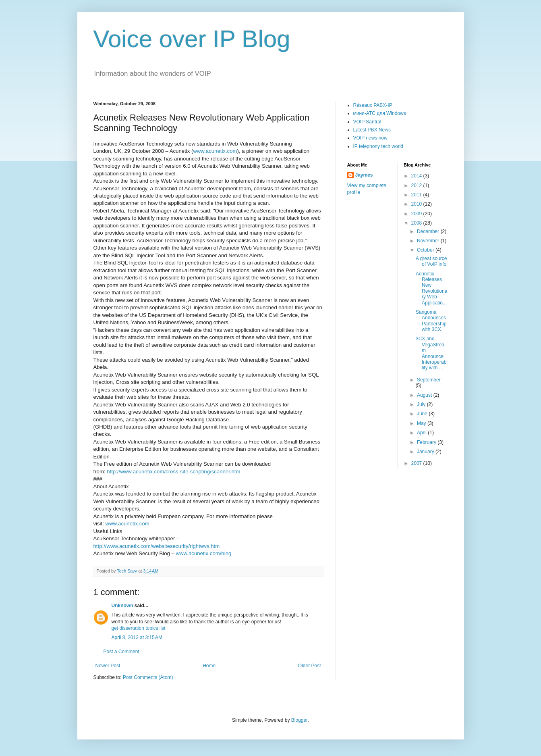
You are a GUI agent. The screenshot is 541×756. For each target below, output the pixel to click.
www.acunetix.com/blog (204, 553)
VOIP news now (370, 138)
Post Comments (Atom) (148, 677)
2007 (417, 463)
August (425, 395)
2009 (417, 214)
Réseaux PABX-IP (373, 105)
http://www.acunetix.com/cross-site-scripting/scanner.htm (173, 472)
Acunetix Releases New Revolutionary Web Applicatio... (431, 288)
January (426, 452)
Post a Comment (121, 652)
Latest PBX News (372, 130)
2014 (417, 176)
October (426, 250)
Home (209, 666)
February (427, 442)
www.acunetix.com (215, 151)
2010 (417, 204)
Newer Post (108, 666)
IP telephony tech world (378, 146)
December (429, 231)
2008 (417, 223)
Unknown (122, 606)
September (429, 380)
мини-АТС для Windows (380, 113)
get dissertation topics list (139, 628)
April (422, 433)
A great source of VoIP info (431, 261)
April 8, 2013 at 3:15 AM (137, 637)
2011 (417, 195)
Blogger (300, 720)
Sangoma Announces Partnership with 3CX (431, 321)
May (422, 423)
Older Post (310, 666)
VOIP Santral (367, 122)
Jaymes (364, 175)
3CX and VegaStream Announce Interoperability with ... (432, 353)
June (423, 414)
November (429, 241)
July (422, 404)
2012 (417, 185)
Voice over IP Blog (192, 39)
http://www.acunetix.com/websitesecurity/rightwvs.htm (157, 546)
